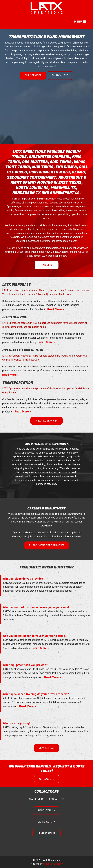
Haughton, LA (46, 810)
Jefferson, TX (46, 822)
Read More (47, 265)
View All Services (46, 421)
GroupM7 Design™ (53, 864)
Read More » (56, 309)
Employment (60, 75)
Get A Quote (47, 779)
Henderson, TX (46, 833)
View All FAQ (46, 748)
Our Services (33, 75)
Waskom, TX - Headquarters (47, 799)
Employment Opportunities (47, 545)
